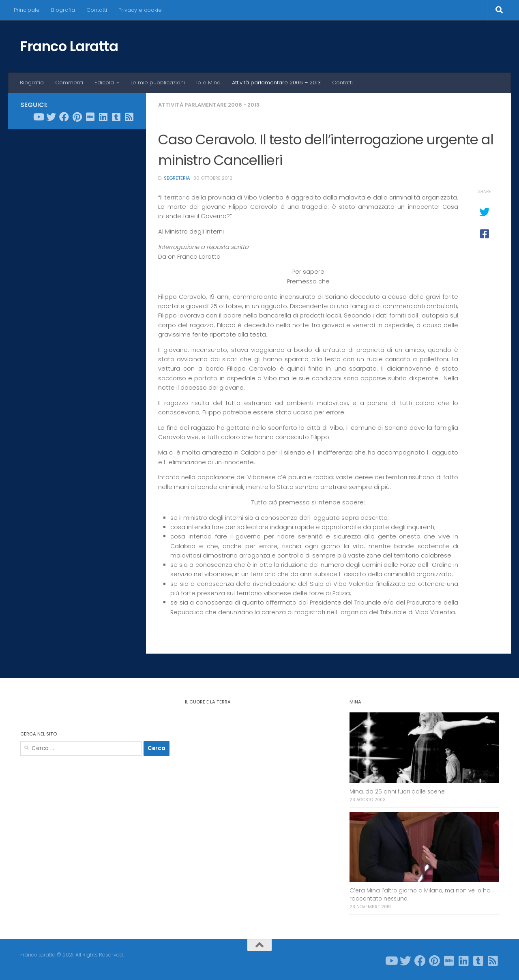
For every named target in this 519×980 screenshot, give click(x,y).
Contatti (97, 10)
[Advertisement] (77, 259)
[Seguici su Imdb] (90, 117)
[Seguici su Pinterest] (77, 117)
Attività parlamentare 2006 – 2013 (276, 83)
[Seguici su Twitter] (51, 117)
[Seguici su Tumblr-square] (116, 117)
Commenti (69, 83)
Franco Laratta (69, 46)
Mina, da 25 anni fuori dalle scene (397, 792)
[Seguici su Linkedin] (103, 117)
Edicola (104, 83)
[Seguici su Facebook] (64, 117)
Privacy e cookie (140, 10)
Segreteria (177, 178)
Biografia (63, 10)
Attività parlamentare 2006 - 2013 (209, 105)
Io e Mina (208, 83)
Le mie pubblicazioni (158, 83)
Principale (27, 10)
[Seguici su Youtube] (38, 117)
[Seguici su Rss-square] (129, 117)
